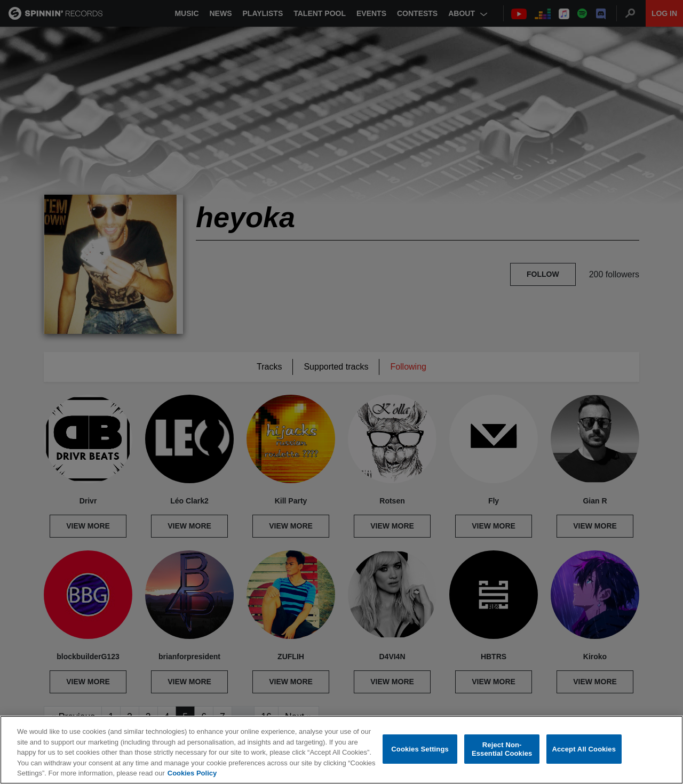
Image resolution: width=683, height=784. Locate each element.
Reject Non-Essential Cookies (502, 749)
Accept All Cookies (584, 749)
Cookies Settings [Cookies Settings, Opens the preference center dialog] (420, 749)
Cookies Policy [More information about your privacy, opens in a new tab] (192, 773)
